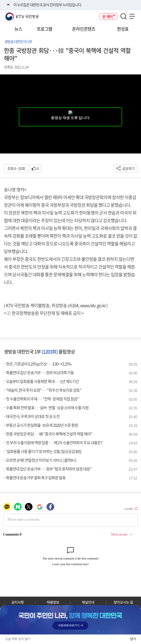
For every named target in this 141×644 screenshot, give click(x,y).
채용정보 (53, 602)
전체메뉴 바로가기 (0, 0)
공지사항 (18, 602)
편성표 (123, 29)
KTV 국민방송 (15, 15)
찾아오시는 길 (123, 602)
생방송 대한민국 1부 (18, 41)
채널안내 (88, 602)
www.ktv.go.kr (93, 305)
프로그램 (44, 29)
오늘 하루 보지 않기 (18, 639)
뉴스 (18, 29)
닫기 (133, 639)
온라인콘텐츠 (84, 29)
